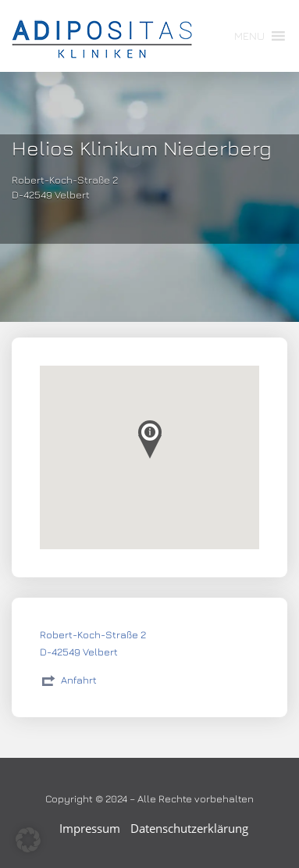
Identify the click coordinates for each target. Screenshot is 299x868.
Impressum (90, 828)
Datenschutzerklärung (189, 828)
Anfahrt (79, 680)
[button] (249, 36)
